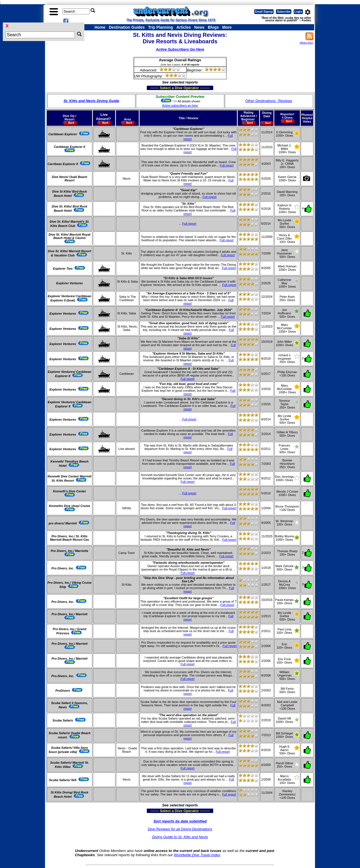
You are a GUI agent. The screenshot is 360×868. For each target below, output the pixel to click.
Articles (184, 27)
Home (100, 27)
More (227, 27)
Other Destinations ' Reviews (269, 101)
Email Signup (264, 12)
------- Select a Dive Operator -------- (153, 88)
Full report (227, 165)
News (200, 27)
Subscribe (283, 12)
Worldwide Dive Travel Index (197, 855)
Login (298, 12)
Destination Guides (127, 27)
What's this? (306, 43)
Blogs (213, 27)
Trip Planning (160, 27)
